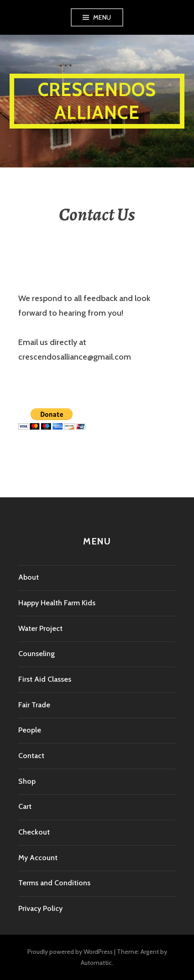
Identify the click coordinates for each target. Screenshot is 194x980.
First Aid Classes (45, 679)
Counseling (37, 654)
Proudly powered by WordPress (70, 952)
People (30, 730)
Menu (102, 17)
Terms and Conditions (54, 883)
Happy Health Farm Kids (57, 603)
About (29, 577)
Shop (27, 781)
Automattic (96, 963)
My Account (38, 858)
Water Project (40, 628)
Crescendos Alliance (97, 101)
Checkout (34, 832)
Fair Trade (34, 705)
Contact (31, 756)
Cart (25, 806)
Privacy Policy (40, 908)
